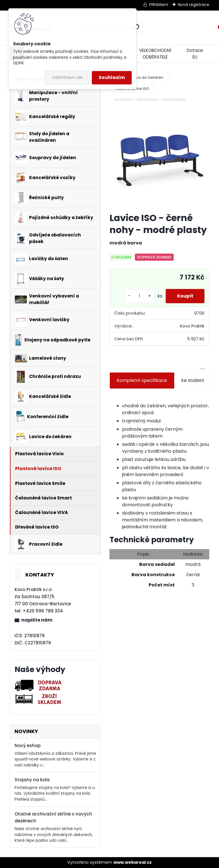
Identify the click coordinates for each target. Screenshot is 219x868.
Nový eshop (28, 745)
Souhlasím (112, 77)
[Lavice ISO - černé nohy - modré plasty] (159, 158)
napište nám (37, 620)
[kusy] (139, 296)
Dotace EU (195, 54)
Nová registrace (194, 5)
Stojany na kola (32, 780)
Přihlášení (159, 5)
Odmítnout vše (67, 77)
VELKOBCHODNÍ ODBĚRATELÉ (155, 54)
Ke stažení (193, 380)
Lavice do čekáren (146, 77)
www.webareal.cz (133, 862)
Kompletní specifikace (142, 380)
